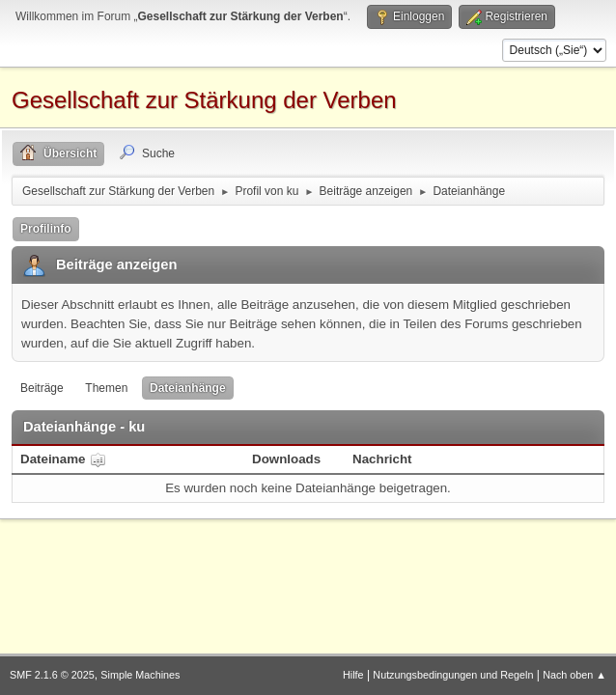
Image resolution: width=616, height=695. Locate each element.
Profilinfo (46, 229)
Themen (106, 388)
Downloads (286, 459)
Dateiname (63, 459)
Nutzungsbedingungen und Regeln (453, 675)
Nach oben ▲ (574, 675)
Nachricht (382, 459)
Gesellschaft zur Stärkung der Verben (204, 100)
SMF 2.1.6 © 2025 (52, 675)
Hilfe (353, 675)
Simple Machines (140, 675)
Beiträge (42, 388)
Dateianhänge (188, 388)
